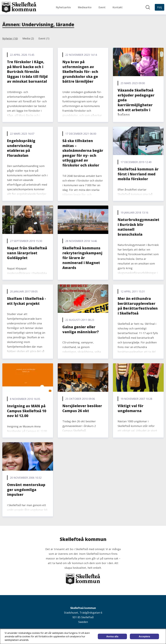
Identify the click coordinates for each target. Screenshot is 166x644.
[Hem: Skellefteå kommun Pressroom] (19, 7)
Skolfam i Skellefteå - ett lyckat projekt (26, 301)
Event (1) (44, 38)
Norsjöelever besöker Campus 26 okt (82, 408)
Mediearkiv (85, 7)
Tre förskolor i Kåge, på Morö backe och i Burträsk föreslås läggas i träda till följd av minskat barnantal (27, 72)
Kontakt (118, 7)
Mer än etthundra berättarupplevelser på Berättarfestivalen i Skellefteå (138, 306)
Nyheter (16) (10, 38)
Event (102, 7)
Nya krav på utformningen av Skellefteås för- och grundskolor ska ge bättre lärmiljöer (80, 72)
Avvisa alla (112, 637)
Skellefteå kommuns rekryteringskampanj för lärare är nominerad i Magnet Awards (82, 258)
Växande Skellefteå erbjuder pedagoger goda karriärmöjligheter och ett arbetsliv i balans (136, 102)
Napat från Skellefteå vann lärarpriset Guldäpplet (27, 253)
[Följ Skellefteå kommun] (160, 7)
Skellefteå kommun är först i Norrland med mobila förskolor (138, 174)
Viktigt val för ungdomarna (131, 408)
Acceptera (144, 637)
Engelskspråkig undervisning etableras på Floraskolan (21, 148)
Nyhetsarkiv (63, 7)
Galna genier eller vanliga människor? (81, 329)
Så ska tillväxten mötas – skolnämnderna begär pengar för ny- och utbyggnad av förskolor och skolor (83, 153)
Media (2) (28, 38)
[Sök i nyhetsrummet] (148, 7)
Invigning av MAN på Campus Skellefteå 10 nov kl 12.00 (27, 411)
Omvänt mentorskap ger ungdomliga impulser (26, 490)
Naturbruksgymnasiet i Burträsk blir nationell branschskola (138, 227)
